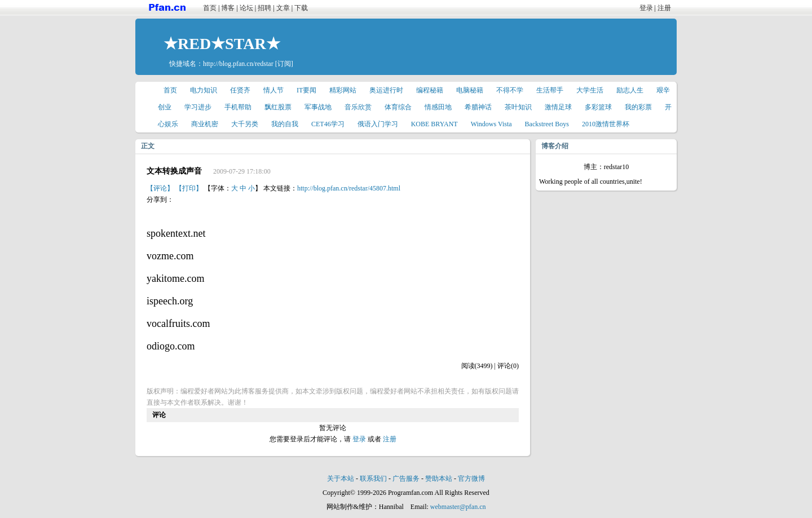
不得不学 (510, 90)
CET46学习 (328, 124)
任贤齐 (240, 90)
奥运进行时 (386, 90)
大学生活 (590, 90)
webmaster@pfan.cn (458, 507)
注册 (664, 8)
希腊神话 (478, 107)
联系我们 (373, 479)
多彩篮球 (598, 107)
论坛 (246, 8)
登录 (646, 8)
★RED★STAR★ (222, 44)
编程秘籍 (430, 90)
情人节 (273, 90)
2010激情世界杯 (606, 124)
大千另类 (245, 124)
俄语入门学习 (378, 124)
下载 (301, 8)
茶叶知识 (518, 107)
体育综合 (398, 107)
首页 (210, 8)
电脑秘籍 (470, 90)
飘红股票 (278, 107)
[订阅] (284, 64)
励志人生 (630, 90)
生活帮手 (550, 90)
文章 (283, 8)
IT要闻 (306, 90)
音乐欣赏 (358, 107)
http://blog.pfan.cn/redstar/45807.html (349, 188)
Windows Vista (491, 124)
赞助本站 (439, 479)
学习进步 (198, 107)
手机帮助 (238, 107)
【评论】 (160, 188)
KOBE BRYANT (434, 124)
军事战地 (318, 107)
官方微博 (471, 479)
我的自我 (285, 124)
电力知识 (204, 90)
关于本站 (341, 479)
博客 (228, 8)
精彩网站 (343, 90)
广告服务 (406, 479)
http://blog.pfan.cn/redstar (238, 64)
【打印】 (189, 188)
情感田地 (438, 107)
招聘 (264, 8)
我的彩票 (638, 107)
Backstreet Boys (547, 124)
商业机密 (205, 124)
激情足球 (558, 107)
